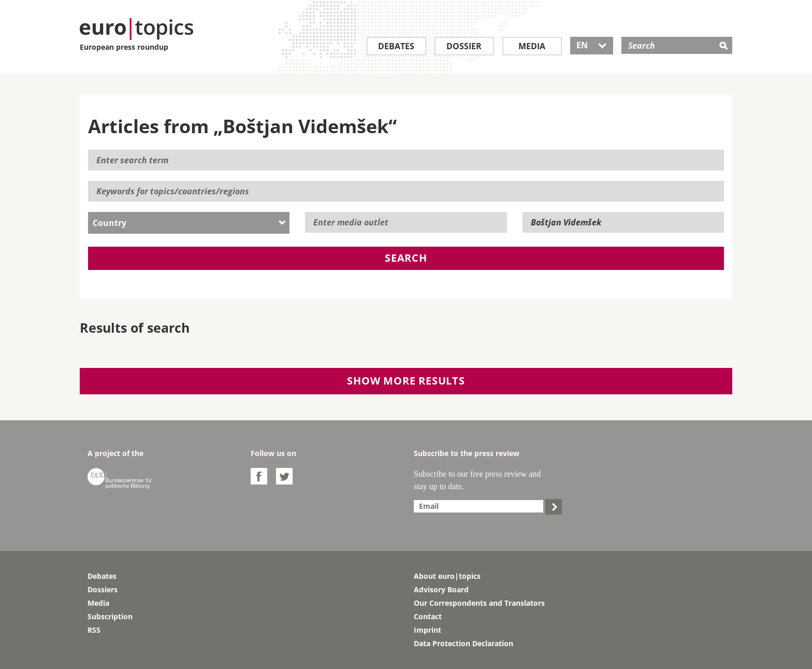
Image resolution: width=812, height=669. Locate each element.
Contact (428, 616)
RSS (94, 630)
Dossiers (103, 589)
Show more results (406, 381)
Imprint (427, 630)
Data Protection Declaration (463, 643)
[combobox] (189, 223)
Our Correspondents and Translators (479, 603)
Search (406, 258)
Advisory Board (441, 589)
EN (592, 45)
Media (532, 46)
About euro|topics (447, 576)
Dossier (464, 46)
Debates (396, 46)
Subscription (110, 616)
